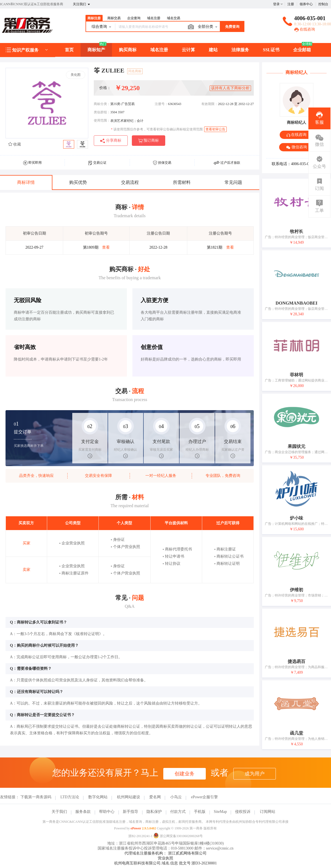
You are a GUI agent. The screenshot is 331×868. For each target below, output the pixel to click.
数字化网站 (98, 797)
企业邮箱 (302, 50)
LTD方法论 (70, 797)
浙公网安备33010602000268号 (178, 836)
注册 (291, 4)
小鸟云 (176, 797)
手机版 (200, 812)
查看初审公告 (215, 129)
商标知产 (96, 50)
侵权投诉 (243, 812)
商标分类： (102, 104)
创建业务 (185, 774)
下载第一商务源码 (36, 797)
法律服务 (240, 50)
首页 (69, 50)
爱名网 (155, 797)
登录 (276, 4)
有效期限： (210, 104)
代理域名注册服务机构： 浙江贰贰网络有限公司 (165, 853)
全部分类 (208, 27)
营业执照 (165, 858)
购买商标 (128, 50)
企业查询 (134, 18)
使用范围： (102, 120)
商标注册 (94, 18)
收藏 (15, 144)
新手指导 (130, 812)
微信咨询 (297, 147)
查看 (106, 247)
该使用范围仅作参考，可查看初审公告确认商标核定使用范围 (157, 129)
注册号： (161, 104)
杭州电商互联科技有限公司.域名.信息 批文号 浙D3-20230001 (165, 863)
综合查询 (102, 27)
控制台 (323, 4)
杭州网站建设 (129, 797)
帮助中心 (107, 812)
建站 (213, 50)
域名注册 (154, 18)
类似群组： (102, 112)
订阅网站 (268, 812)
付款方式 (178, 812)
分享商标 (111, 141)
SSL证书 (271, 50)
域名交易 (173, 18)
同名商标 (135, 71)
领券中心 (306, 4)
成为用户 (255, 774)
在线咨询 (305, 29)
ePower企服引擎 (204, 797)
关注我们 (82, 4)
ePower (136, 828)
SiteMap (220, 812)
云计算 (188, 50)
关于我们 (59, 812)
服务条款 (83, 812)
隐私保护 (154, 812)
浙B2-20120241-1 (140, 836)
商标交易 (114, 18)
